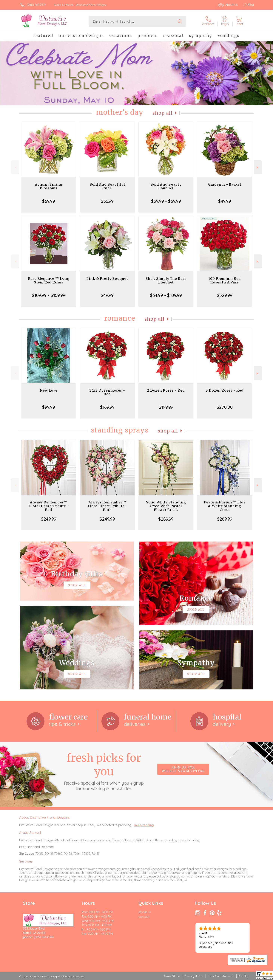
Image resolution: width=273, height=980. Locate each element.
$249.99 (49, 519)
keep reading (144, 825)
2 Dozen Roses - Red (166, 390)
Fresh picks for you (104, 771)
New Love (49, 390)
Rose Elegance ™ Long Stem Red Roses (49, 280)
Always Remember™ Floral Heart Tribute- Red (49, 506)
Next (258, 167)
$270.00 (225, 407)
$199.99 (166, 407)
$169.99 (107, 407)
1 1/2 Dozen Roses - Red (107, 392)
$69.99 (49, 201)
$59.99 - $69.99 (166, 201)
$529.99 (225, 295)
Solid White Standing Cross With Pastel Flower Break (166, 506)
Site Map (244, 976)
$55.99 (107, 201)
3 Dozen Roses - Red (225, 390)
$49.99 (225, 201)
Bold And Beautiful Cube (107, 186)
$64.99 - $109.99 (166, 295)
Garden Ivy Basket (225, 184)
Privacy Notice (194, 976)
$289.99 (166, 519)
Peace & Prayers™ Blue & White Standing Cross (225, 506)
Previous (15, 167)
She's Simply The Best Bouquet (166, 280)
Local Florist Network (221, 976)
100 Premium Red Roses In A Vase (225, 280)
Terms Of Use (172, 976)
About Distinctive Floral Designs (44, 817)
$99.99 (49, 407)
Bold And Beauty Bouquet (166, 186)
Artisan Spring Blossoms (49, 186)
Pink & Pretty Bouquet (107, 279)
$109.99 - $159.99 (49, 295)
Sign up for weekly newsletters (183, 769)
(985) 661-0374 (36, 5)
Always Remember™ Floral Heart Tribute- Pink (107, 506)
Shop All (163, 113)
